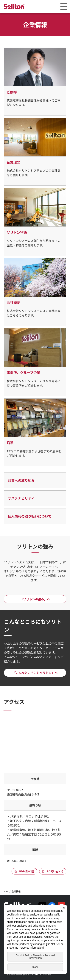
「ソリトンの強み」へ (35, 599)
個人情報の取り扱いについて (30, 516)
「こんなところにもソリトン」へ (35, 673)
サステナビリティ (21, 498)
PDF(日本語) (27, 871)
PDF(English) (55, 871)
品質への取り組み (21, 480)
